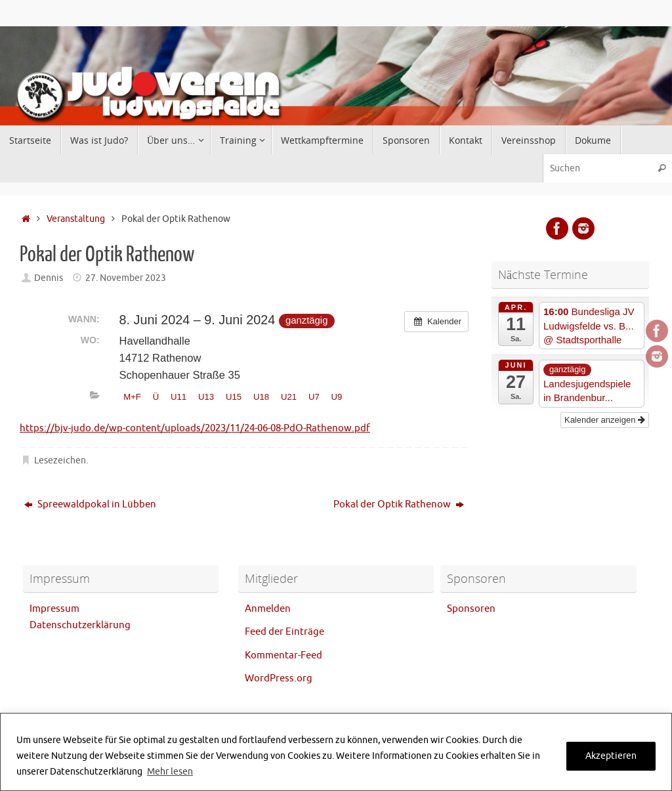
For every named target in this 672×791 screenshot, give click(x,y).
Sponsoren (471, 609)
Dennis (49, 278)
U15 (234, 397)
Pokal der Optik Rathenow (399, 504)
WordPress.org (279, 678)
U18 (261, 397)
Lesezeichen (60, 460)
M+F (132, 397)
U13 (206, 397)
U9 (337, 397)
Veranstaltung (76, 219)
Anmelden (268, 609)
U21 (289, 397)
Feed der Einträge (284, 632)
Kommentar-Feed (283, 655)
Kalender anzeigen (605, 420)
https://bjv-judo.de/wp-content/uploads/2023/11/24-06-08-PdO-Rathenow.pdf (195, 428)
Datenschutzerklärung (80, 625)
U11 (178, 397)
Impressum (54, 609)
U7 (314, 397)
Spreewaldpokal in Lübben (90, 504)
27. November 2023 (126, 278)
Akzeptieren (611, 756)
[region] (336, 752)
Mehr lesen (170, 772)
